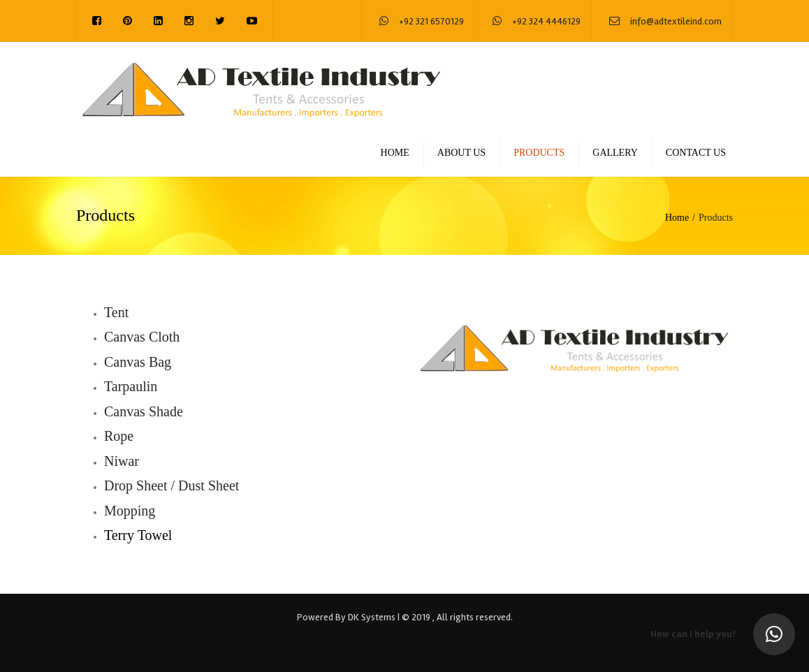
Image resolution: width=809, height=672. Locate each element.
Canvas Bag (138, 362)
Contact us (696, 153)
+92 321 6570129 (431, 21)
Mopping (130, 511)
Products (539, 153)
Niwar (122, 461)
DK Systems (372, 617)
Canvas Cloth (142, 337)
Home (395, 153)
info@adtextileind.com (676, 21)
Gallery (615, 153)
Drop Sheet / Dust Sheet (172, 485)
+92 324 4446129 (546, 21)
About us (461, 153)
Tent (116, 312)
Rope (119, 436)
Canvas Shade (144, 411)
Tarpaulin (131, 386)
